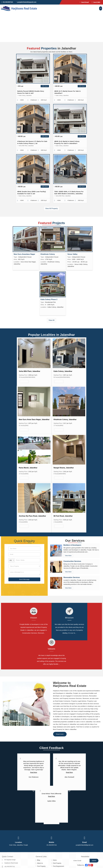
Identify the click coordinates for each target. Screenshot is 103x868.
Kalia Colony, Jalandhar (63, 371)
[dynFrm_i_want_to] (24, 566)
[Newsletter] (81, 861)
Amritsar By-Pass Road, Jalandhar (32, 516)
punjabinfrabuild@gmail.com (27, 2)
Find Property (57, 863)
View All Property (51, 208)
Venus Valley (72, 254)
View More (24, 381)
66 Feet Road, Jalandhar (63, 516)
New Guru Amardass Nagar (24, 254)
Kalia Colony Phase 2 (49, 299)
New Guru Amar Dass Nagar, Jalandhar (34, 419)
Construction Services (72, 561)
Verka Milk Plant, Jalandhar (30, 371)
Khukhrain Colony (48, 254)
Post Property (41, 866)
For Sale (45, 86)
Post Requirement (58, 866)
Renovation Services (72, 577)
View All (51, 320)
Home (55, 860)
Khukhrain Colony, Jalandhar (65, 419)
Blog (39, 860)
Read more (60, 734)
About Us (40, 863)
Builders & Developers (72, 545)
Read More (34, 772)
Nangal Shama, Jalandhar (64, 468)
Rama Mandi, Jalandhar (28, 468)
